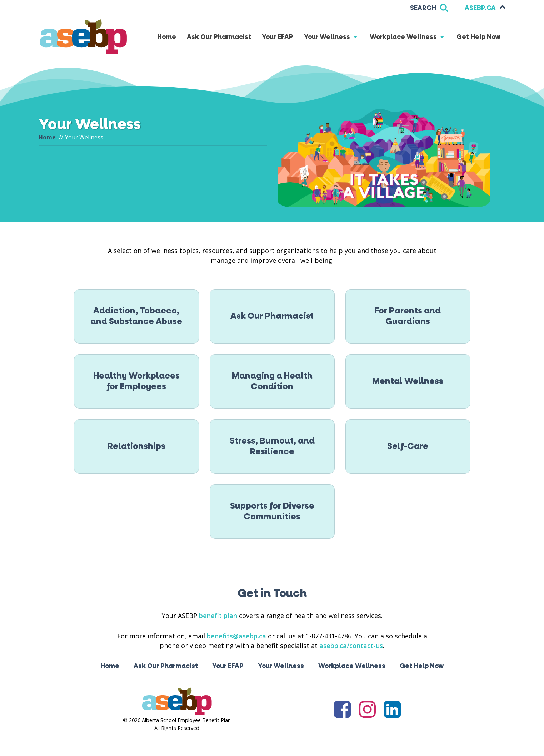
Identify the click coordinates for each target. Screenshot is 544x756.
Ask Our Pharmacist (219, 37)
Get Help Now (478, 37)
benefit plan (218, 616)
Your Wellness (331, 37)
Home (167, 37)
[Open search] (429, 8)
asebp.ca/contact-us (351, 646)
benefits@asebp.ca (236, 636)
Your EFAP (278, 37)
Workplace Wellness (408, 37)
